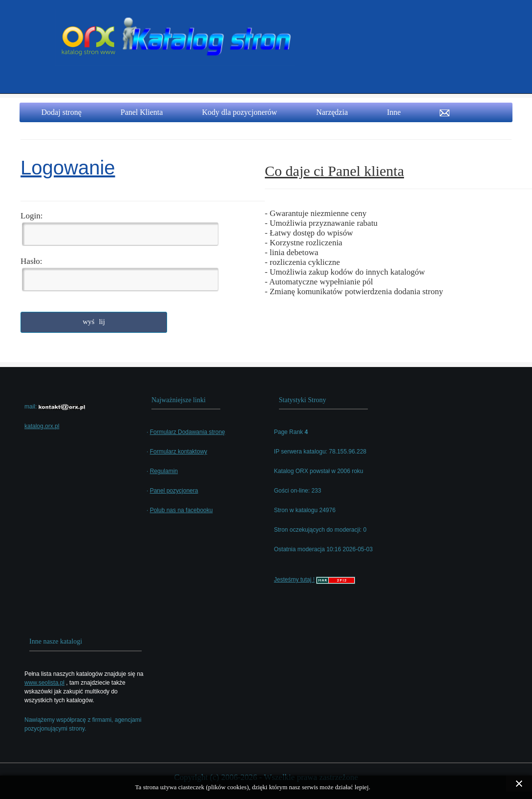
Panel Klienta (142, 112)
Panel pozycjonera (174, 491)
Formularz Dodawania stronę (188, 432)
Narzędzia (332, 112)
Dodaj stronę (62, 112)
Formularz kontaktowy (179, 452)
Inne (394, 112)
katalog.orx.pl (42, 426)
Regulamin (164, 471)
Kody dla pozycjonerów (239, 112)
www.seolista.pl (44, 683)
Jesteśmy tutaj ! (294, 580)
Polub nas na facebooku (181, 510)
